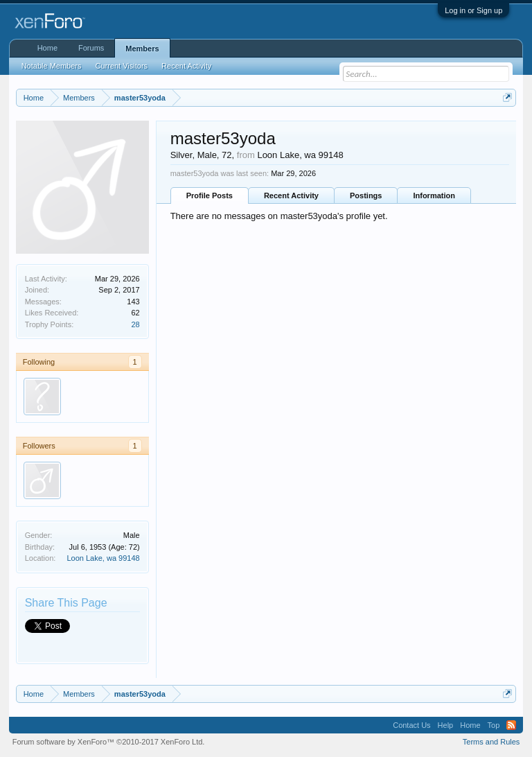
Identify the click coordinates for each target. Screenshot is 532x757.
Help (446, 725)
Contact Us (411, 725)
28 (135, 324)
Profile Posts (210, 195)
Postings (366, 195)
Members (142, 49)
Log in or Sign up (473, 10)
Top (494, 725)
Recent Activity (291, 195)
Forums (91, 48)
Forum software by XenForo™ (109, 742)
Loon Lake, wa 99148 (103, 558)
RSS (511, 725)
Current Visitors (122, 66)
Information (434, 195)
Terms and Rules (491, 742)
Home (47, 48)
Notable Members (52, 66)
